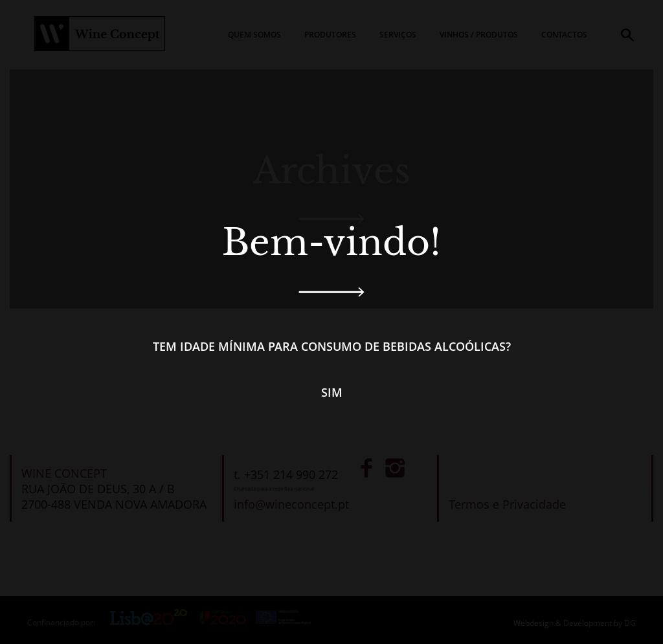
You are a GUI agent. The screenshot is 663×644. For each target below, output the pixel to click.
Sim (332, 392)
